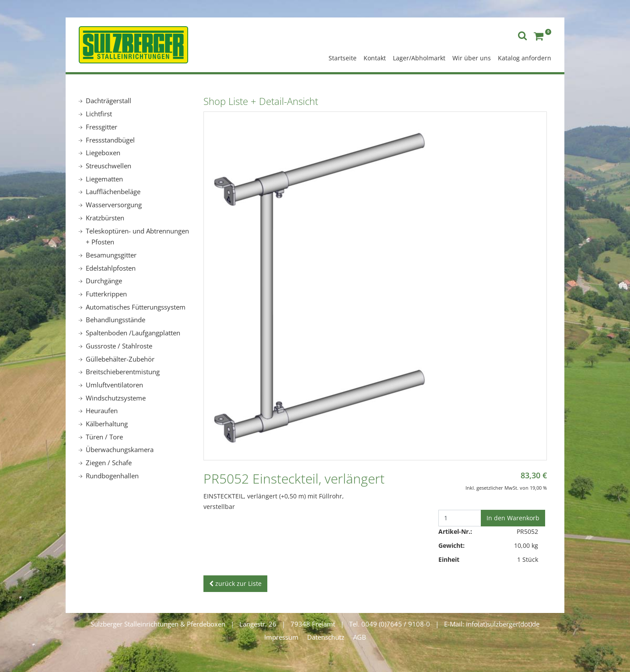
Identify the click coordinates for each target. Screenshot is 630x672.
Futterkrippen (106, 294)
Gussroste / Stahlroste (119, 346)
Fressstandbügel (110, 140)
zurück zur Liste (235, 583)
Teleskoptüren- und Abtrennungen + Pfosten (137, 237)
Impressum (281, 637)
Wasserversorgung (114, 205)
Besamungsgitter (111, 255)
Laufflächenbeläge (113, 192)
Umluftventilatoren (114, 385)
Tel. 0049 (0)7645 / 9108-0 (390, 624)
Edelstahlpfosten (111, 268)
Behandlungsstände (115, 320)
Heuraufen (102, 411)
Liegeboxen (103, 153)
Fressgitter (101, 127)
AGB (360, 637)
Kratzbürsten (105, 218)
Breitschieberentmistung (123, 372)
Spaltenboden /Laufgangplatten (133, 333)
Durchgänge (104, 281)
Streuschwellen (108, 166)
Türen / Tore (104, 437)
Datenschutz (326, 637)
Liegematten (104, 179)
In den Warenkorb (513, 518)
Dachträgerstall (108, 101)
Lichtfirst (99, 114)
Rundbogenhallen (112, 476)
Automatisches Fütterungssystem (136, 307)
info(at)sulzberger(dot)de (503, 624)
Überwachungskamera (120, 449)
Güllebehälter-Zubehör (120, 359)
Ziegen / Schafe (109, 463)
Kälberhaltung (107, 424)
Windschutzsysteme (116, 398)
